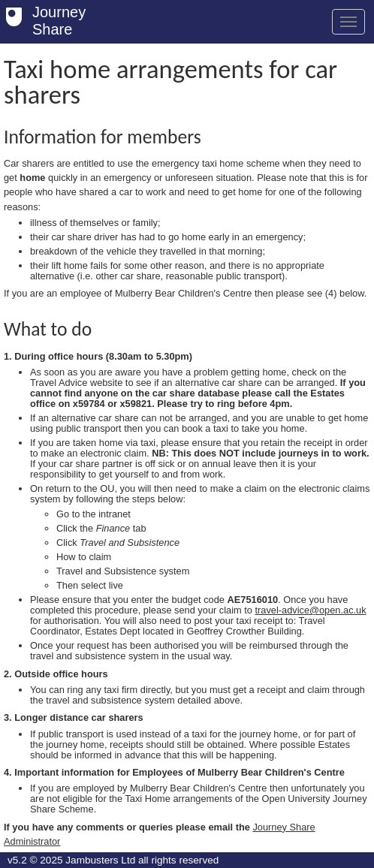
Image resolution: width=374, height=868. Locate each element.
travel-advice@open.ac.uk (310, 610)
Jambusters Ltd (100, 860)
